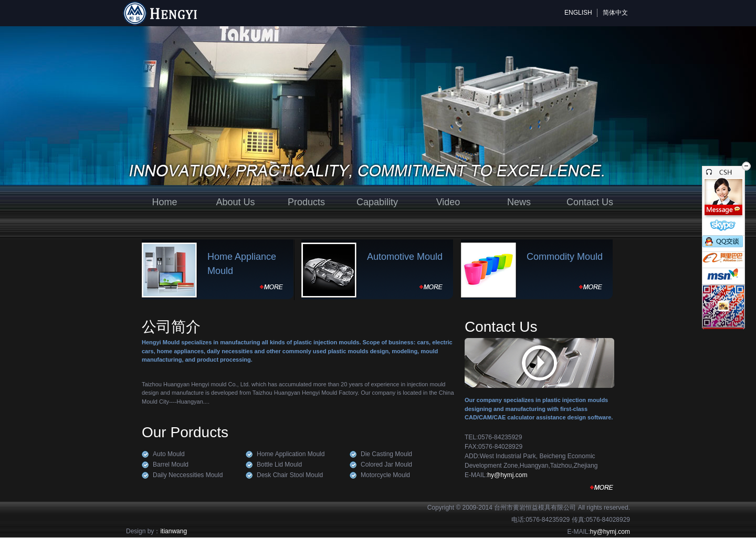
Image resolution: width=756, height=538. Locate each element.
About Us (235, 202)
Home (164, 202)
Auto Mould (169, 454)
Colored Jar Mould (386, 465)
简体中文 (615, 13)
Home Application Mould (291, 454)
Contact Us (590, 202)
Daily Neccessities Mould (188, 475)
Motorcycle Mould (385, 475)
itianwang (174, 531)
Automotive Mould (405, 257)
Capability (377, 202)
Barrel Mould (171, 465)
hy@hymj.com (507, 475)
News (519, 202)
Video (448, 202)
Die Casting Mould (386, 454)
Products (306, 202)
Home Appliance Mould (242, 264)
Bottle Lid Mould (279, 465)
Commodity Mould (565, 257)
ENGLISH (578, 13)
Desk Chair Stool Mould (290, 475)
